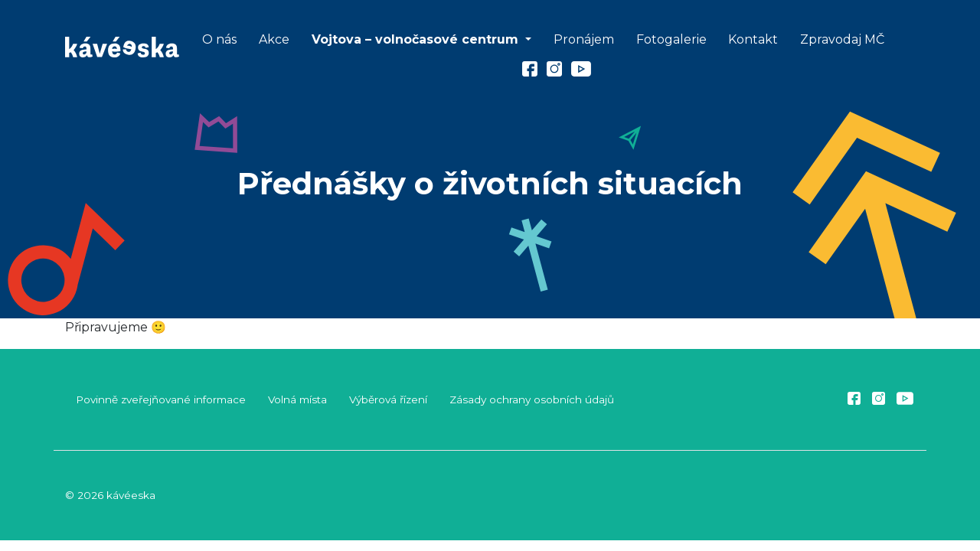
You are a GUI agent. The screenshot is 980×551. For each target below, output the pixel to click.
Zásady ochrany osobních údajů (532, 399)
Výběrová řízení (388, 399)
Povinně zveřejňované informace (161, 399)
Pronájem (584, 39)
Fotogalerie (671, 39)
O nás (219, 39)
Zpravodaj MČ (842, 39)
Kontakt (753, 39)
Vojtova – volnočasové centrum (417, 39)
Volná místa (297, 399)
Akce (274, 39)
